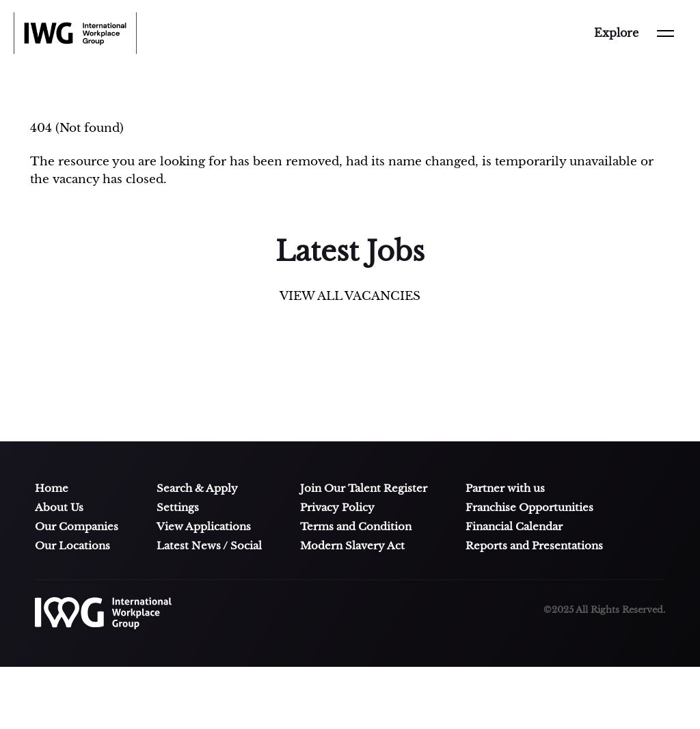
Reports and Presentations (534, 546)
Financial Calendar (514, 527)
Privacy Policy (337, 508)
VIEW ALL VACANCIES (350, 296)
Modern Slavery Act (352, 546)
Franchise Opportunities (529, 508)
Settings (178, 508)
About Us (59, 508)
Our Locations (72, 546)
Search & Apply (197, 489)
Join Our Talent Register (364, 489)
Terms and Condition (356, 527)
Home (52, 489)
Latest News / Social (209, 546)
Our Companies (77, 527)
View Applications (204, 527)
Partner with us (505, 489)
